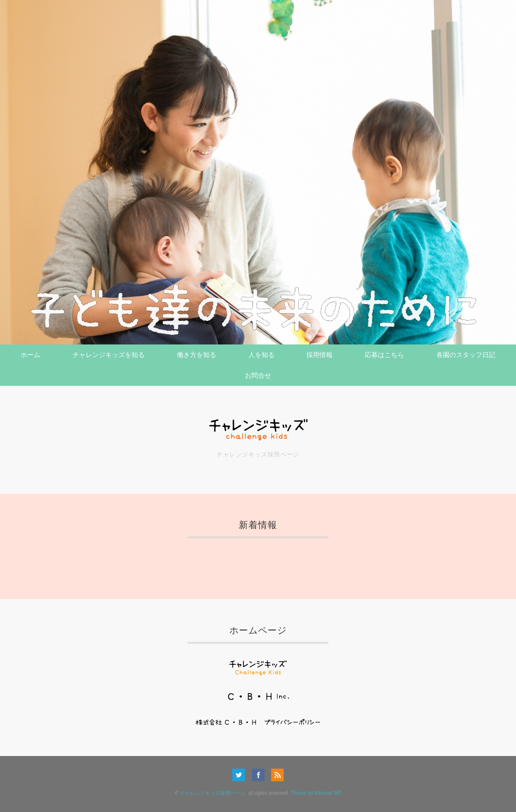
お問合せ (258, 375)
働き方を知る (197, 355)
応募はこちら (384, 355)
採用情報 (319, 355)
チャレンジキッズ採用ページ (213, 793)
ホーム (30, 355)
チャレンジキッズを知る (109, 355)
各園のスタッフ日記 (466, 355)
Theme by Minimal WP (316, 793)
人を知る (262, 355)
